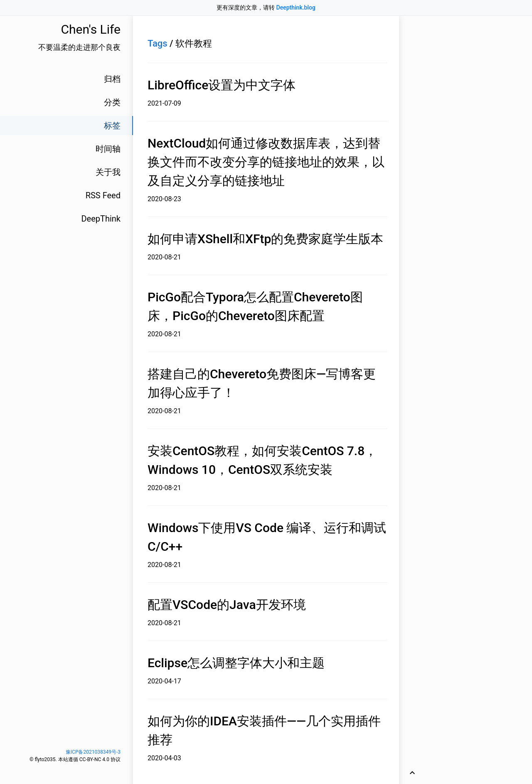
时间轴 (108, 149)
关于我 (108, 172)
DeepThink (101, 219)
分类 (112, 102)
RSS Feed (103, 195)
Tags (158, 43)
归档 (112, 79)
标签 (112, 126)
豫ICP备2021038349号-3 (93, 752)
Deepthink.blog (296, 7)
